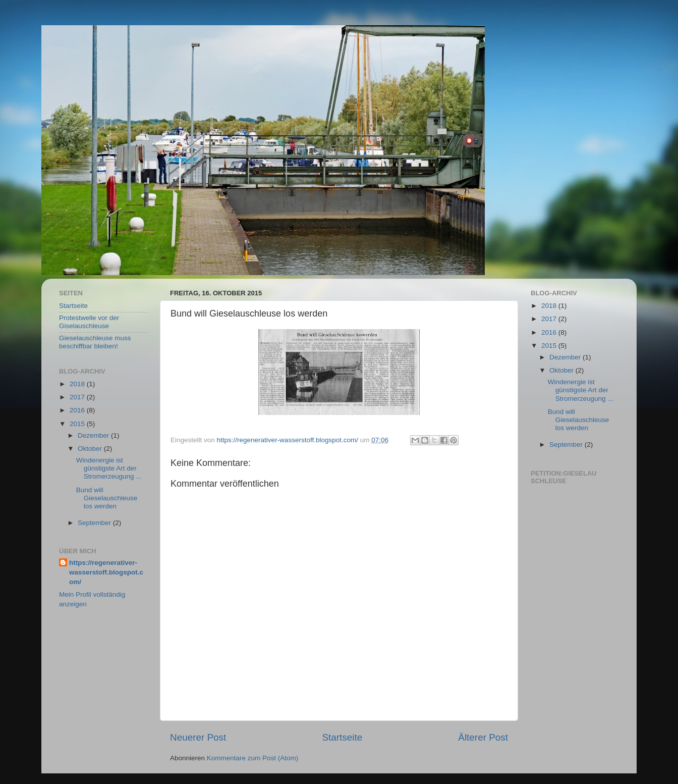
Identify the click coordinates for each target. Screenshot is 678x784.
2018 (78, 384)
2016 (78, 410)
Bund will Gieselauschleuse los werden (107, 498)
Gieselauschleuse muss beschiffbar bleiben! (95, 342)
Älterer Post (483, 737)
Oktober (91, 449)
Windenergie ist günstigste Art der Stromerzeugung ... (109, 468)
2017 (78, 397)
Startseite (342, 737)
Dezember (94, 435)
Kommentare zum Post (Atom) (253, 758)
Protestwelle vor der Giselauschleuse (89, 322)
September (95, 523)
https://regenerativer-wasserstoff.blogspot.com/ (106, 572)
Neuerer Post (198, 737)
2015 (78, 424)
